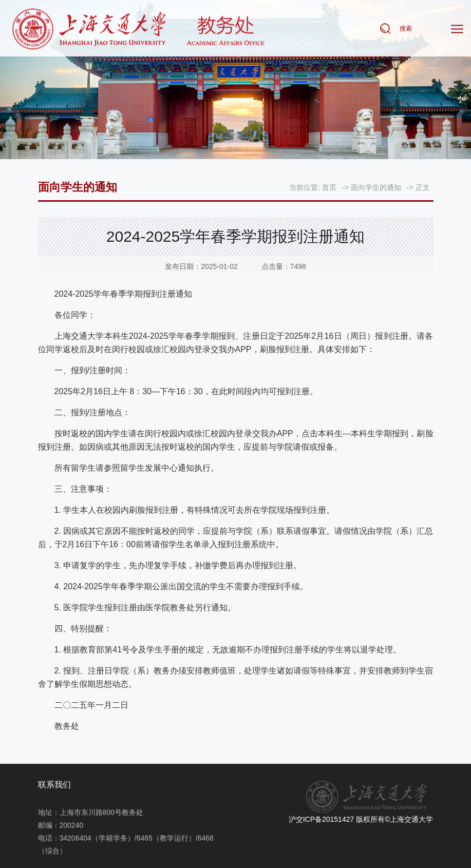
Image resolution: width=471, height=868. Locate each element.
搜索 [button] (406, 29)
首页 (329, 187)
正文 (423, 187)
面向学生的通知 (376, 187)
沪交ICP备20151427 (322, 819)
